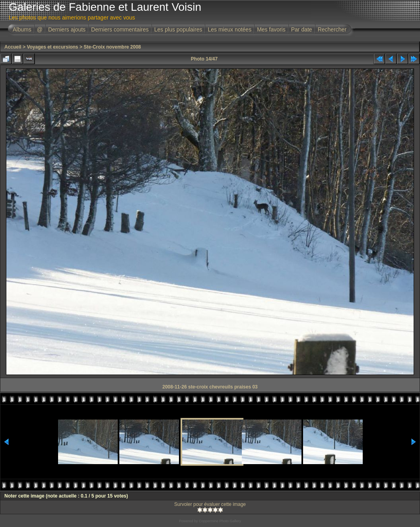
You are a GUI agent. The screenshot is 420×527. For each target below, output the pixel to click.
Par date (302, 29)
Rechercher (332, 29)
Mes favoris (271, 29)
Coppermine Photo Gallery (220, 521)
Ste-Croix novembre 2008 (112, 47)
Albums (22, 29)
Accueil (13, 47)
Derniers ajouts (67, 29)
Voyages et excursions (52, 47)
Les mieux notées (229, 29)
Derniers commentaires (120, 29)
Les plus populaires (178, 29)
